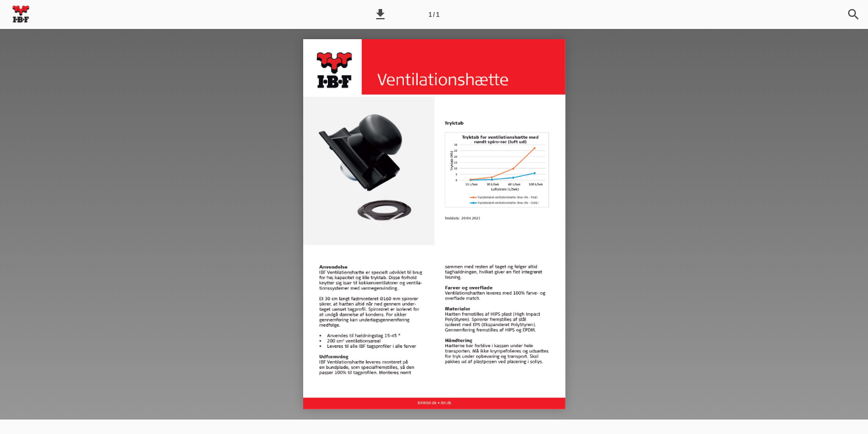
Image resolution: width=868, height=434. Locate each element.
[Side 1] (434, 14)
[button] (380, 14)
